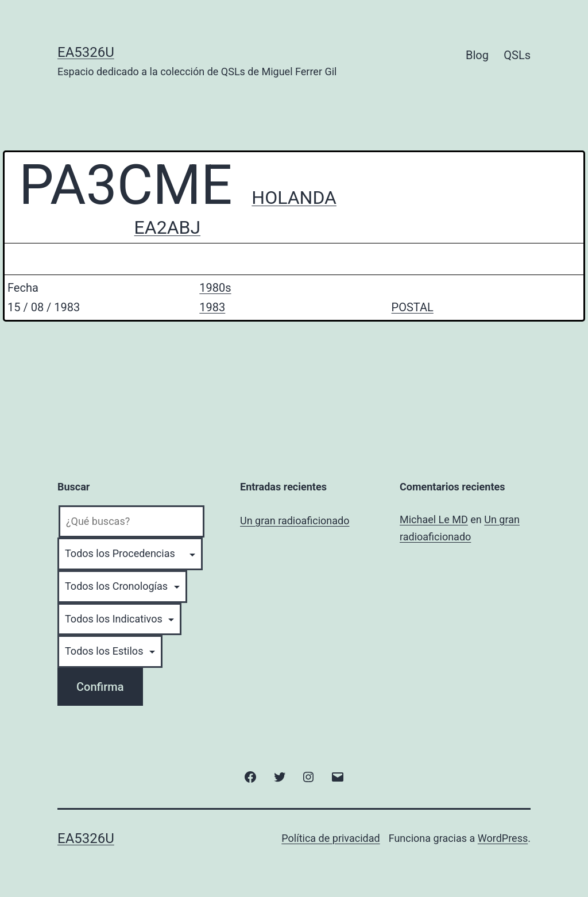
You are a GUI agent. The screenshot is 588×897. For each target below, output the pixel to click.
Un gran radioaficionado (295, 521)
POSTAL (413, 307)
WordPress (503, 838)
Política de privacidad (330, 838)
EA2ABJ (168, 227)
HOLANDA (294, 198)
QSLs (517, 55)
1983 (212, 307)
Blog (477, 55)
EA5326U (86, 52)
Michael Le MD (434, 519)
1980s (215, 288)
